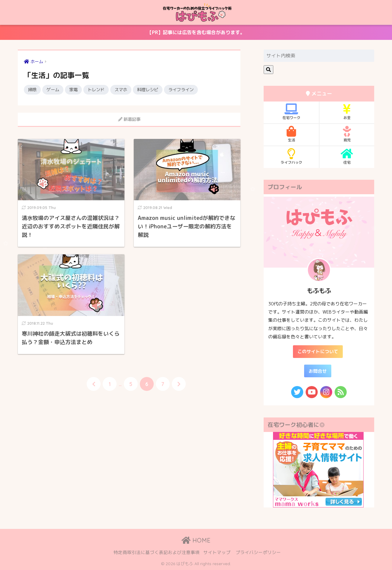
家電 (73, 90)
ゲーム (53, 90)
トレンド (96, 90)
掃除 (32, 90)
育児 (347, 134)
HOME (196, 540)
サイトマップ (217, 552)
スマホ (121, 90)
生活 (291, 134)
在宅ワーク (291, 112)
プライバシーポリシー (258, 552)
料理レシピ (148, 90)
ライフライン (181, 90)
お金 (347, 112)
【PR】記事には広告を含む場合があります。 (124, 34)
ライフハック (291, 156)
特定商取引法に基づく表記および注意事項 (157, 552)
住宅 (347, 156)
